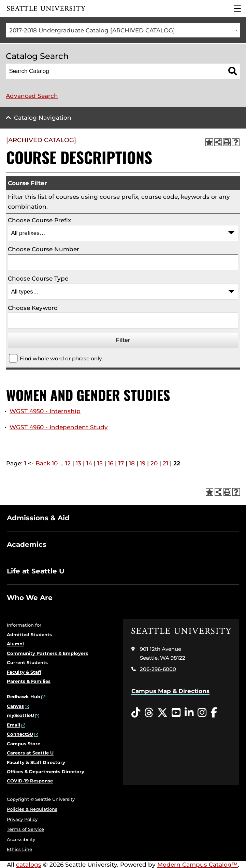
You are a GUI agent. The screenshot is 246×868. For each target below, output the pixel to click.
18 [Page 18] (132, 463)
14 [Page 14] (89, 463)
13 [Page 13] (78, 463)
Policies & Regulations (32, 809)
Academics (27, 544)
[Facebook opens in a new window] (214, 713)
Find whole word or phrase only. (61, 358)
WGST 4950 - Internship (45, 411)
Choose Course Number (44, 249)
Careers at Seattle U (30, 753)
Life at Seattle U (36, 571)
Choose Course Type (38, 279)
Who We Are (30, 598)
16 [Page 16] (111, 463)
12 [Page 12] (68, 463)
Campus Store (24, 744)
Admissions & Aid (38, 518)
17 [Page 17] (121, 463)
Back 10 (47, 463)
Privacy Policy (22, 819)
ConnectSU (20, 734)
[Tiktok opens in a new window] (136, 713)
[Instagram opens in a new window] (202, 713)
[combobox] (123, 30)
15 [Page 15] (100, 463)
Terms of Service (25, 829)
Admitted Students (29, 634)
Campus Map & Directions (170, 691)
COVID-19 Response (30, 781)
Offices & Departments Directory (46, 772)
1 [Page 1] (25, 463)
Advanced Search (32, 96)
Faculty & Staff (24, 672)
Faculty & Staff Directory (36, 762)
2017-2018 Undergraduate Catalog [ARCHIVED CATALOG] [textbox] (92, 30)
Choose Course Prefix (39, 220)
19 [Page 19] (143, 463)
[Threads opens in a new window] (149, 713)
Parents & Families (29, 681)
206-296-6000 (158, 669)
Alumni (15, 644)
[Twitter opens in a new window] (162, 713)
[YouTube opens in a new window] (176, 713)
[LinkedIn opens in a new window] (189, 713)
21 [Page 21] (165, 463)
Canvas (15, 706)
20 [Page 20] (154, 463)
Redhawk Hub (24, 697)
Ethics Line (19, 849)
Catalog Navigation (43, 118)
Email (13, 725)
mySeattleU (20, 715)
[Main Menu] (237, 9)
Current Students (27, 662)
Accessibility (21, 839)
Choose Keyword (33, 308)
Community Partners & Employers (47, 653)
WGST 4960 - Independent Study (59, 427)
